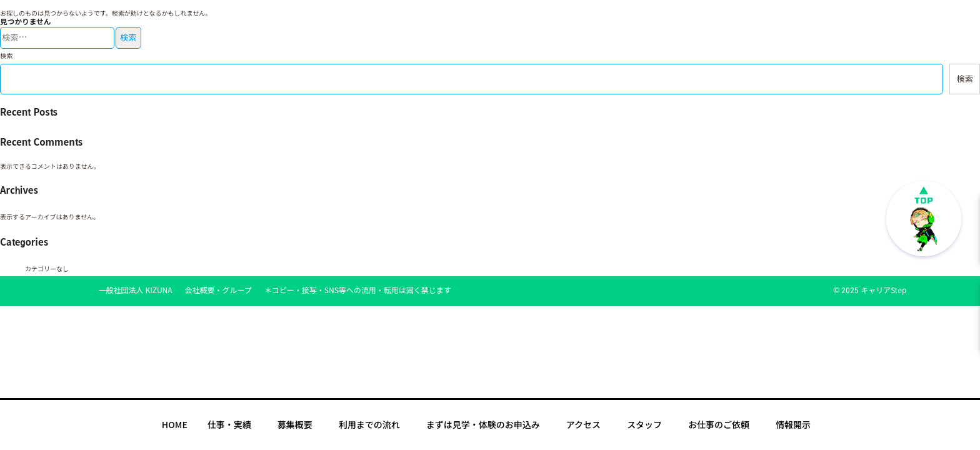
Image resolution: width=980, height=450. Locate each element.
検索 (6, 56)
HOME (175, 425)
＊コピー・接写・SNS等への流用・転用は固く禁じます (358, 291)
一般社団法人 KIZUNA (136, 291)
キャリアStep (883, 291)
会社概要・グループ (218, 291)
